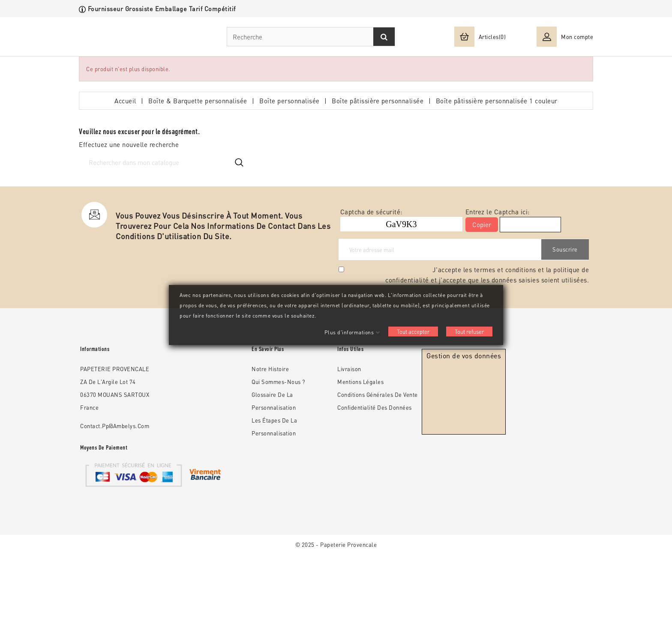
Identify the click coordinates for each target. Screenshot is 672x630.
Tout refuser (469, 331)
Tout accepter (413, 331)
